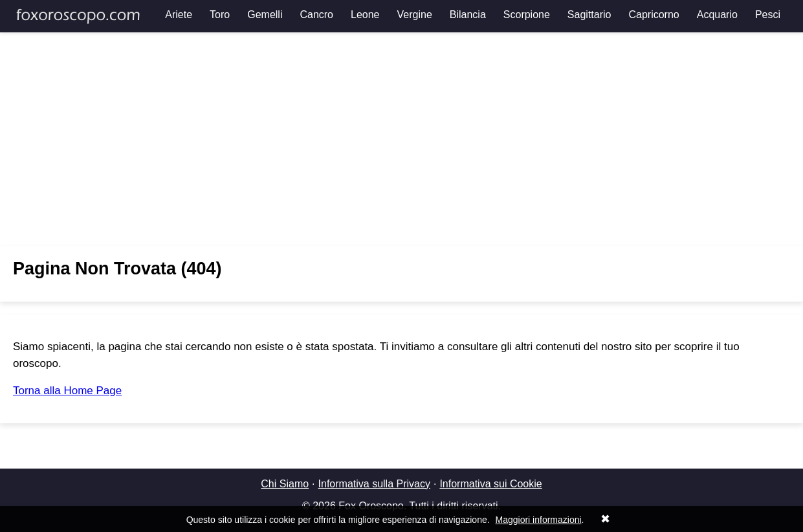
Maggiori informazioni (539, 520)
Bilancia (468, 15)
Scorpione (527, 15)
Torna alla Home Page (67, 391)
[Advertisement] (402, 139)
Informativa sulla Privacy (374, 484)
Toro (220, 15)
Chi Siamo (285, 484)
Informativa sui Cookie (490, 484)
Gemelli (265, 15)
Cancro (316, 15)
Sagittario (589, 15)
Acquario (717, 15)
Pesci (768, 15)
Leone (365, 15)
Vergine (415, 15)
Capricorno (654, 15)
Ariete (179, 15)
